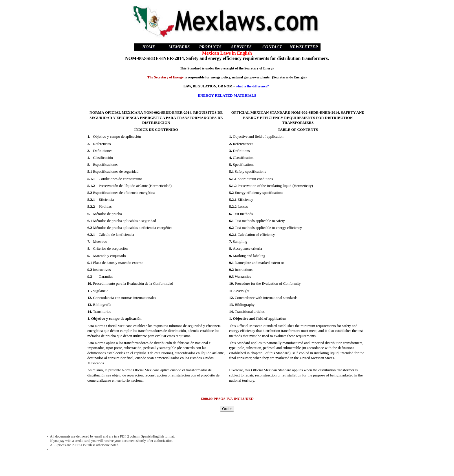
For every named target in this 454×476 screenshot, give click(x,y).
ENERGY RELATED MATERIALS (227, 95)
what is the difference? (252, 86)
